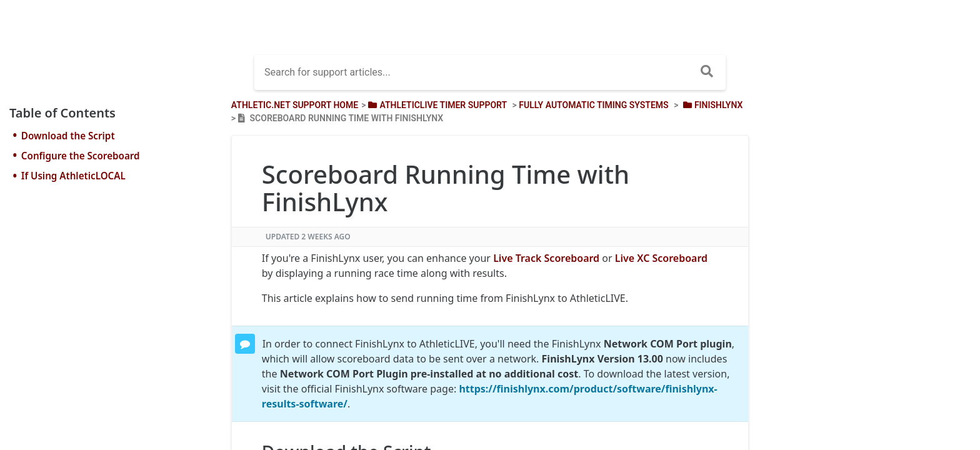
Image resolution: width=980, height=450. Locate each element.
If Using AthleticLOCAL (73, 176)
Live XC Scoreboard (661, 258)
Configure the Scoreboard (81, 156)
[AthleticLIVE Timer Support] (436, 105)
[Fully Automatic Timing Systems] (593, 105)
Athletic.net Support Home (295, 105)
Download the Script (68, 136)
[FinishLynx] (712, 105)
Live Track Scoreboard (546, 258)
